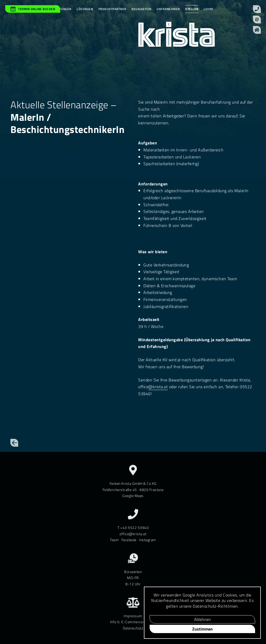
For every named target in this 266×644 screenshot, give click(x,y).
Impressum (133, 616)
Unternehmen (168, 9)
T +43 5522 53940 (133, 528)
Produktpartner (112, 9)
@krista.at (158, 387)
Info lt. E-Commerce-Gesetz (133, 622)
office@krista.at (133, 534)
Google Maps (133, 496)
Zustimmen (202, 629)
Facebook (129, 540)
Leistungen (62, 9)
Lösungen (85, 9)
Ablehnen (202, 619)
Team (114, 540)
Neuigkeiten (141, 9)
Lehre (209, 9)
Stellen (192, 9)
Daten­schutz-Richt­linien (215, 606)
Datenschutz (133, 628)
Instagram (148, 540)
